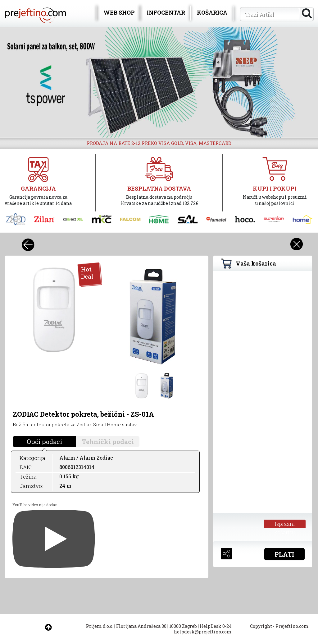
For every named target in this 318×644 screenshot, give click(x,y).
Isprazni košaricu (285, 524)
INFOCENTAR (166, 12)
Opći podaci (44, 442)
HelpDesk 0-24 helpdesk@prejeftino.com (203, 629)
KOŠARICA (212, 12)
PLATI (284, 554)
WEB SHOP (119, 12)
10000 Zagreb (183, 626)
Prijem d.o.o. (100, 626)
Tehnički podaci (108, 442)
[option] (159, 82)
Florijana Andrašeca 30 (141, 626)
